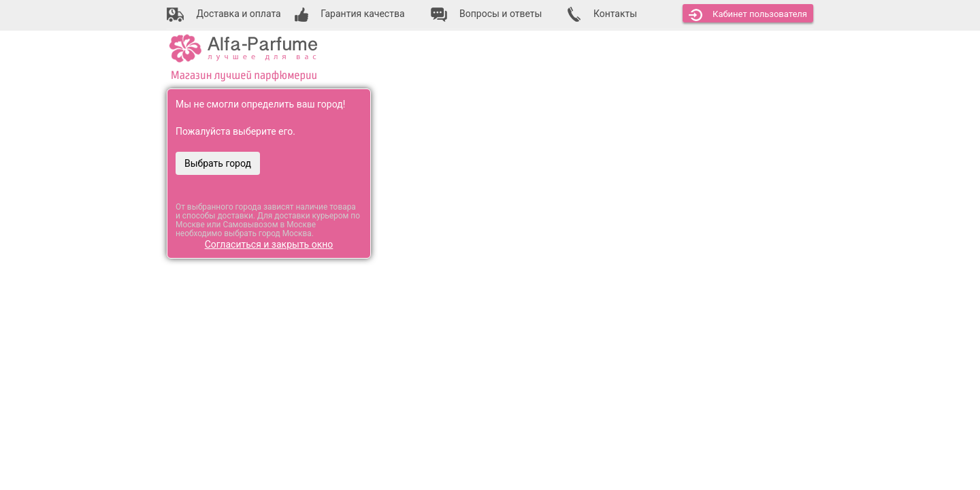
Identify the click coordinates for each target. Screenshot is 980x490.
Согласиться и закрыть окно (269, 244)
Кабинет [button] (748, 15)
